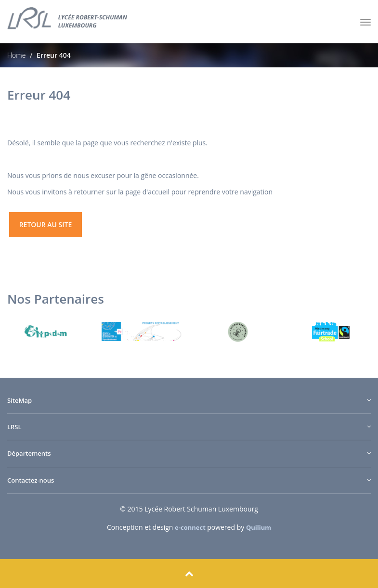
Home (16, 55)
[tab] (189, 405)
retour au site (46, 224)
